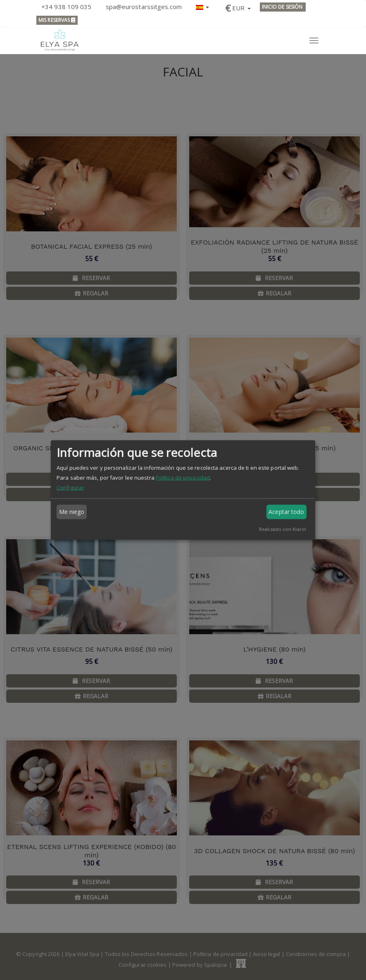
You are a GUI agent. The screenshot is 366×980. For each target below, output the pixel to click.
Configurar (70, 487)
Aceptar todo (286, 512)
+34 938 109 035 (67, 7)
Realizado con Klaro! (283, 529)
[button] (202, 6)
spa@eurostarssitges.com (144, 7)
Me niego (72, 512)
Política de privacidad (183, 477)
